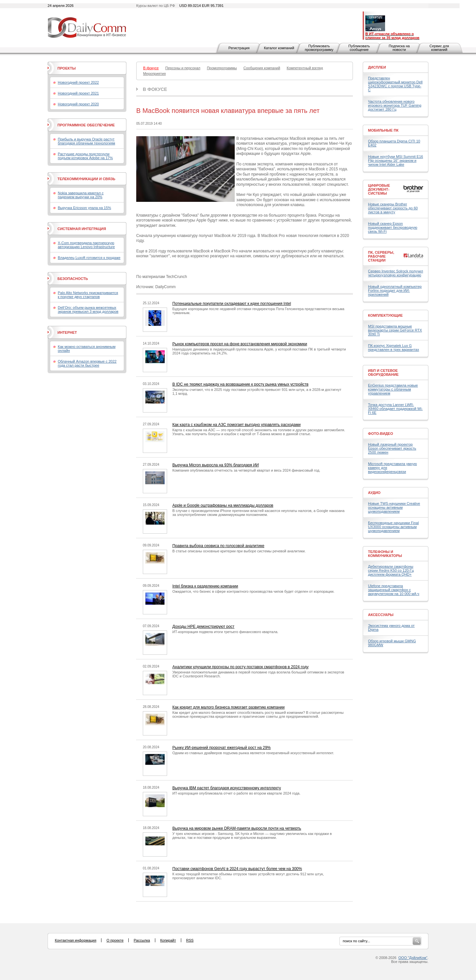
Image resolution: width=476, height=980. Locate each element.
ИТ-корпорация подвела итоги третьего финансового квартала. (225, 632)
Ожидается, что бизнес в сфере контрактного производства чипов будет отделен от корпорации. (253, 591)
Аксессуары (381, 615)
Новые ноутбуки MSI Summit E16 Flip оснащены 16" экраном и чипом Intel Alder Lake (396, 160)
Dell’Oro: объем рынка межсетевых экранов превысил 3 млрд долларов (88, 309)
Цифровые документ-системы (379, 189)
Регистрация (239, 48)
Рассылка (142, 940)
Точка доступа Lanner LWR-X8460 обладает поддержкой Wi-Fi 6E (395, 409)
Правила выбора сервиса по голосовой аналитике (218, 546)
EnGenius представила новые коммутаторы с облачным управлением (393, 389)
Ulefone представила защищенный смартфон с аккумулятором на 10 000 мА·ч (394, 590)
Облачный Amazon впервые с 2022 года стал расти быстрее (87, 363)
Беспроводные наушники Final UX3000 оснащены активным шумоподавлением (393, 527)
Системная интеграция (82, 229)
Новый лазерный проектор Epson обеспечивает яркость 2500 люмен (392, 448)
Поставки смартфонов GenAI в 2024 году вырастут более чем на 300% (237, 869)
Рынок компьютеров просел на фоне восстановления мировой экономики (240, 344)
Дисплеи (377, 67)
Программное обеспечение (86, 125)
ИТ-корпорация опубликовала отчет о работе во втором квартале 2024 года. (236, 793)
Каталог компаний (279, 48)
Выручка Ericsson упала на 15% (84, 208)
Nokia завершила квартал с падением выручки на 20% (81, 195)
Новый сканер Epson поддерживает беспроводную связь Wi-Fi (393, 227)
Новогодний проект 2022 (78, 82)
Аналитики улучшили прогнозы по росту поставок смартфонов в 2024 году (240, 667)
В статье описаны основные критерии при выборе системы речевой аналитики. (239, 551)
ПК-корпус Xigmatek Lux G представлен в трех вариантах (393, 348)
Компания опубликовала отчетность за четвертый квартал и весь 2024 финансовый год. (246, 470)
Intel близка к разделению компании (205, 586)
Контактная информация (76, 940)
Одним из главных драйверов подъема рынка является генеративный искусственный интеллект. (253, 753)
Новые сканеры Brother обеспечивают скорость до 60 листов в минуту (393, 208)
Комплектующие (385, 315)
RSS (190, 940)
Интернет (67, 332)
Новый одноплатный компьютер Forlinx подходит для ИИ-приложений (395, 290)
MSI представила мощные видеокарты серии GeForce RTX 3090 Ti (395, 330)
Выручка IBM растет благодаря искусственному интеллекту (227, 788)
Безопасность (73, 279)
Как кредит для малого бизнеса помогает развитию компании (228, 707)
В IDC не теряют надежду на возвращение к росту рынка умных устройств (240, 384)
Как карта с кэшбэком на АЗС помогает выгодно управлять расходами (237, 425)
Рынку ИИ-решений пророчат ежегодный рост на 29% (222, 748)
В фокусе (155, 89)
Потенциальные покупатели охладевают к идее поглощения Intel (232, 304)
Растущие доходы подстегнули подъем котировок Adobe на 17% (85, 156)
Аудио (374, 493)
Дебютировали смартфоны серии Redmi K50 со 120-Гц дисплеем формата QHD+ (391, 570)
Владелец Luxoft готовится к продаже (89, 258)
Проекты (66, 68)
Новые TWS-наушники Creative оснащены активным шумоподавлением (394, 507)
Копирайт (168, 940)
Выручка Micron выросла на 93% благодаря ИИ (216, 465)
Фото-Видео (380, 434)
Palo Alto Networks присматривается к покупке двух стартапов (88, 295)
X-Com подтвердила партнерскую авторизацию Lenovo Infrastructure (86, 245)
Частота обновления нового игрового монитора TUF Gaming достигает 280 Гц (395, 105)
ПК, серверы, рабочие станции (381, 256)
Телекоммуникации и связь (86, 179)
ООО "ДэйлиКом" (413, 958)
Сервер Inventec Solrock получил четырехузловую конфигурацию (396, 273)
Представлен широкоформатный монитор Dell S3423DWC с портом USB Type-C (395, 84)
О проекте (115, 940)
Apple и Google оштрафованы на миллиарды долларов (223, 505)
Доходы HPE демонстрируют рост (203, 627)
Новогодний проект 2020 (78, 104)
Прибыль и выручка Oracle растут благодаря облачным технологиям (87, 141)
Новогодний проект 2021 (78, 93)
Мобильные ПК (383, 130)
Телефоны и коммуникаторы (385, 554)
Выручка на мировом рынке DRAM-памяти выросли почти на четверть (237, 828)
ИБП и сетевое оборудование (383, 373)
